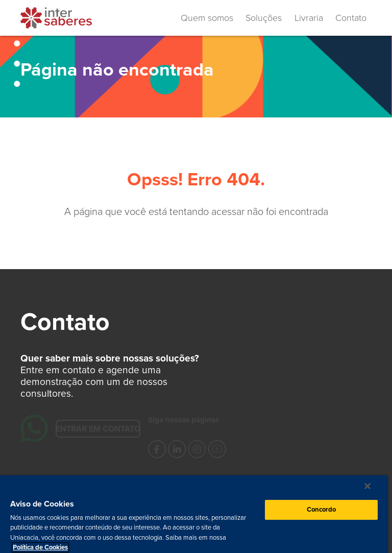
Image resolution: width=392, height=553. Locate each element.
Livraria (309, 18)
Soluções (264, 18)
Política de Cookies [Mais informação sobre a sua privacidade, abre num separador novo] (40, 547)
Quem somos (207, 18)
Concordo (322, 510)
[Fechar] (367, 486)
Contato (351, 18)
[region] (194, 514)
